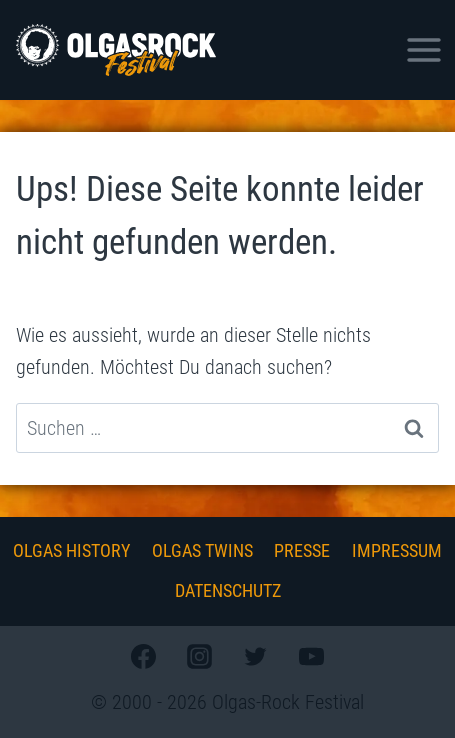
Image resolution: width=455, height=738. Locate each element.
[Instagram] (199, 656)
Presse (302, 550)
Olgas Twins (202, 550)
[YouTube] (312, 656)
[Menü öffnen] (423, 49)
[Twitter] (256, 656)
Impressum (397, 550)
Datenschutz (228, 590)
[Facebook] (143, 656)
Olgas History (71, 550)
